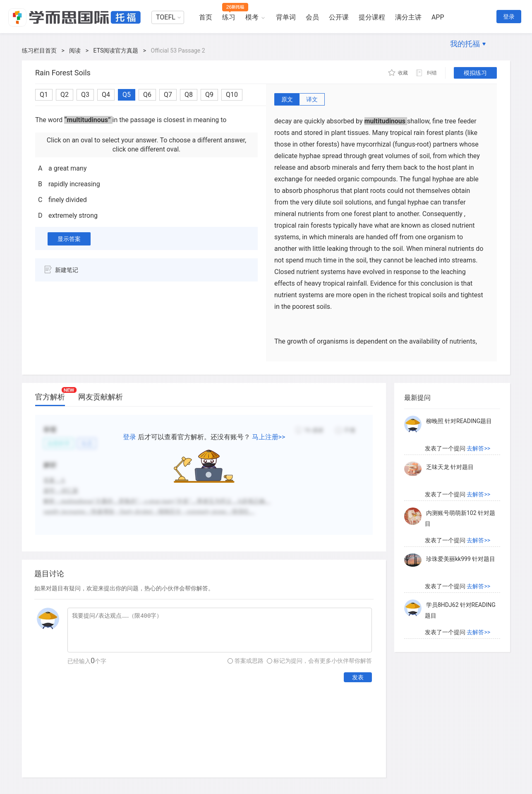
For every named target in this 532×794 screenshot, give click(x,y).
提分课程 (372, 17)
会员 (312, 17)
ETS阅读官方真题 (116, 51)
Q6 (147, 95)
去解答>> (478, 448)
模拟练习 (475, 73)
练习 (229, 17)
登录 (509, 17)
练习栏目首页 (39, 51)
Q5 (127, 95)
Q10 (232, 95)
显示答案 (69, 239)
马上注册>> (269, 437)
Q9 (209, 95)
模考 (252, 17)
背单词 (286, 17)
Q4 (106, 95)
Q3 (85, 95)
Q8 (189, 95)
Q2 (65, 95)
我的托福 (465, 44)
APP (438, 17)
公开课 (339, 17)
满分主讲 (408, 17)
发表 (358, 677)
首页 (206, 17)
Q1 (44, 95)
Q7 (168, 95)
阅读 (75, 51)
